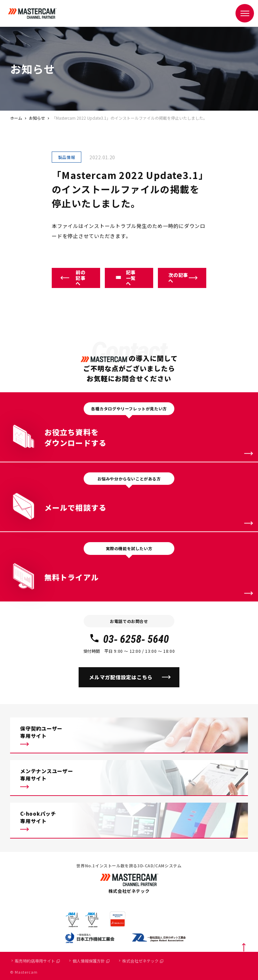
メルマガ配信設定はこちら (121, 677)
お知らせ (37, 118)
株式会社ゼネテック (143, 961)
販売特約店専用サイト (37, 961)
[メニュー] (245, 13)
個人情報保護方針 (91, 961)
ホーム (16, 118)
